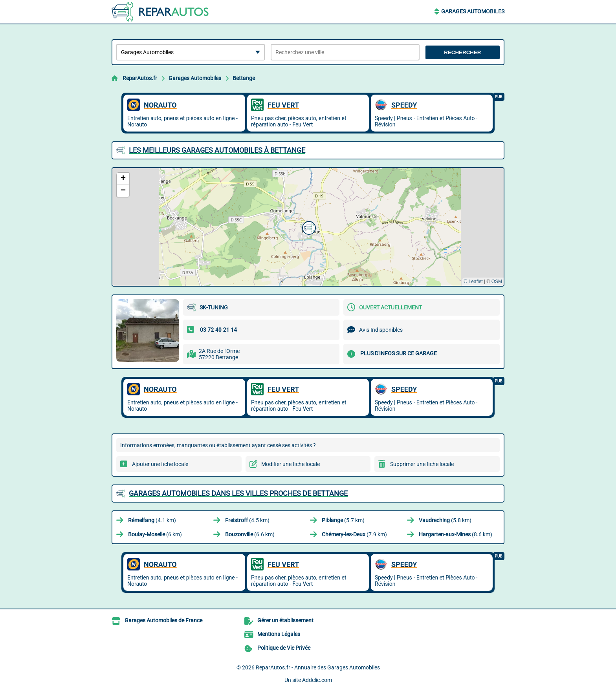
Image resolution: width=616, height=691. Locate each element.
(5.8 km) (445, 520)
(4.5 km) (247, 520)
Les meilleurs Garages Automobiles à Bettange (217, 150)
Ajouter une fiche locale (160, 464)
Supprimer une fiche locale (422, 464)
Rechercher (462, 52)
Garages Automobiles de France (163, 620)
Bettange (244, 78)
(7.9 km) (354, 534)
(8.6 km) (456, 534)
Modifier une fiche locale (291, 464)
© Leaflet (473, 282)
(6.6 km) (250, 534)
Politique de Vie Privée (284, 648)
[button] (308, 227)
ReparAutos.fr (140, 78)
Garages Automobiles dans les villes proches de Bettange (238, 493)
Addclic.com (317, 680)
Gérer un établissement (285, 620)
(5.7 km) (343, 520)
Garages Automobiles (473, 11)
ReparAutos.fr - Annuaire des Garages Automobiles (318, 667)
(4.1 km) (152, 520)
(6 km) (155, 534)
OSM (497, 282)
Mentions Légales (279, 634)
